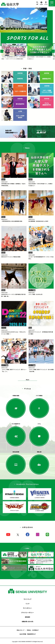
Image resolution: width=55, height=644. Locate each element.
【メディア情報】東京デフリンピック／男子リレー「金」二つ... (14, 370)
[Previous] (2, 51)
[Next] (53, 51)
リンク (27, 604)
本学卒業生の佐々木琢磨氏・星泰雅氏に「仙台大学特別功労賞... (14, 184)
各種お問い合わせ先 (27, 621)
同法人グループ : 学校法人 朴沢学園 (27, 630)
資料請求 (27, 617)
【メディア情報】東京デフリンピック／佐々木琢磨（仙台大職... (41, 370)
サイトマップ (27, 599)
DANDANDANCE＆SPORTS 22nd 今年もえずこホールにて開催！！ (14, 332)
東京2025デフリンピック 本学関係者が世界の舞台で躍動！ (41, 332)
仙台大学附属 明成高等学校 (27, 634)
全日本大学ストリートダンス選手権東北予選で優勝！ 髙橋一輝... (14, 294)
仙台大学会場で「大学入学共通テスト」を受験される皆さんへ (41, 184)
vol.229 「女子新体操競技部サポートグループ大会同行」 (41, 257)
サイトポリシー (27, 608)
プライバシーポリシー (27, 613)
